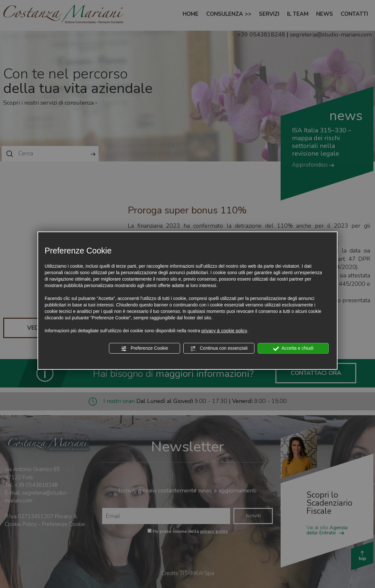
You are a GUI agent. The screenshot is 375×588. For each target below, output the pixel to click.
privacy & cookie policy (224, 331)
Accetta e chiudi (293, 348)
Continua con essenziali (219, 348)
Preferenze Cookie (145, 348)
